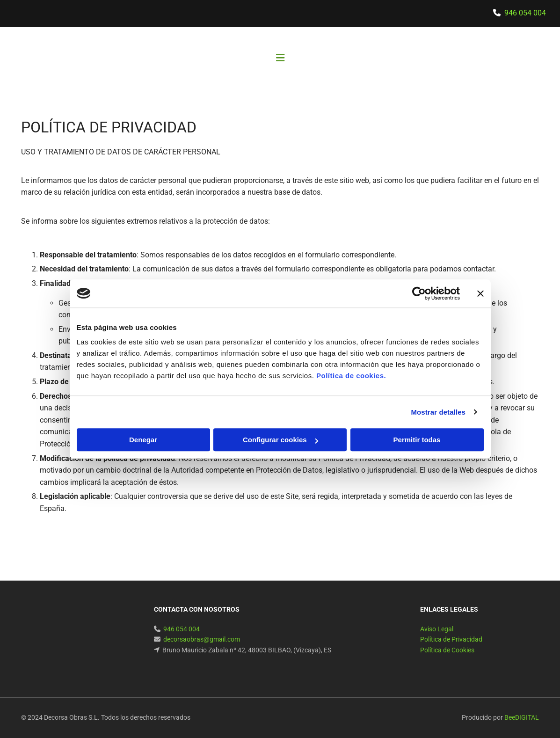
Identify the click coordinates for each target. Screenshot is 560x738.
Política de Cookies (447, 650)
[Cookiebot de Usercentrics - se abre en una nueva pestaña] (419, 293)
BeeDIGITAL (522, 717)
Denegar (143, 440)
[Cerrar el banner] (480, 293)
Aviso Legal (437, 629)
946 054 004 (525, 13)
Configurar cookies (280, 440)
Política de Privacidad (451, 639)
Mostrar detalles (438, 412)
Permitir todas (417, 440)
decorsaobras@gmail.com (202, 639)
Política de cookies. (351, 376)
